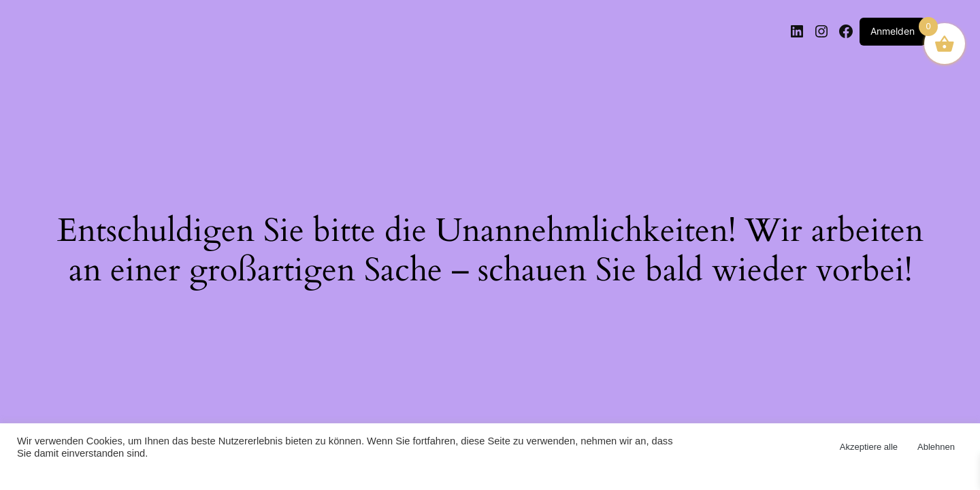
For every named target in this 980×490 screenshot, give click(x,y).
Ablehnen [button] (936, 447)
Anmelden (893, 31)
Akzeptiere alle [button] (869, 447)
